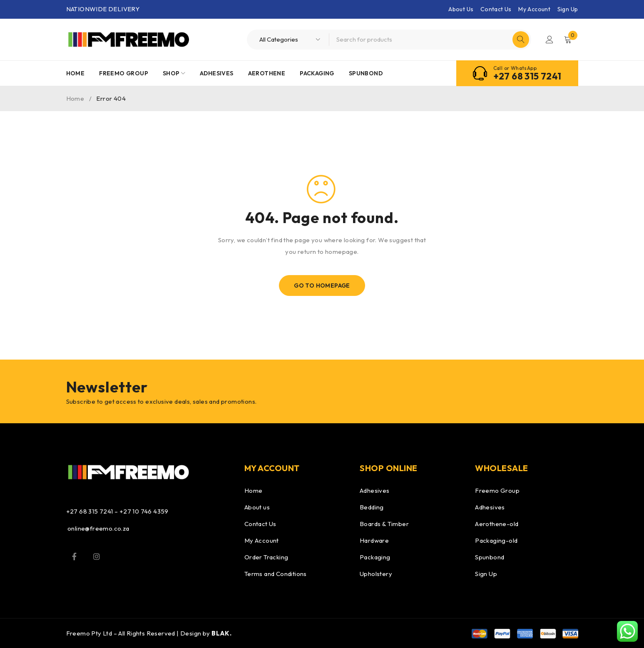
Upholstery (376, 574)
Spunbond (490, 557)
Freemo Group (497, 490)
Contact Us (496, 9)
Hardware (374, 540)
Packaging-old (496, 540)
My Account (534, 9)
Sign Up (568, 9)
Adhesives (375, 490)
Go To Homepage (322, 286)
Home (75, 98)
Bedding (372, 507)
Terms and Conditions (276, 574)
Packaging (375, 557)
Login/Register (550, 40)
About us (257, 507)
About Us (461, 9)
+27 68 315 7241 (527, 76)
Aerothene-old (497, 524)
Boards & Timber (384, 524)
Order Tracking (266, 557)
